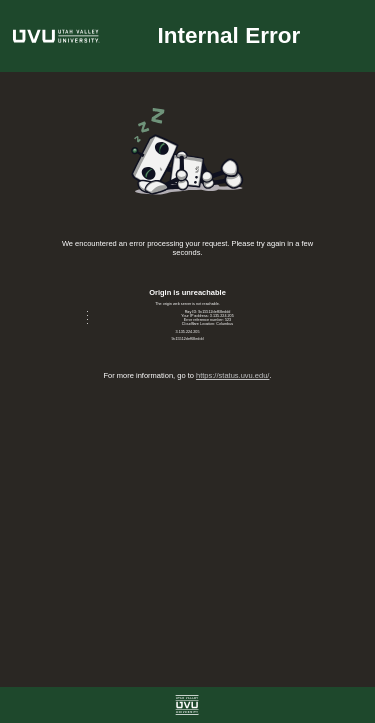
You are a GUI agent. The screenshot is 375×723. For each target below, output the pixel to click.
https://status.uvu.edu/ (232, 375)
